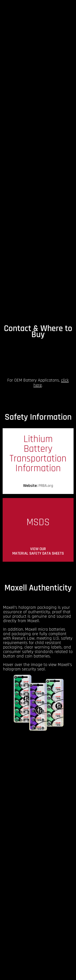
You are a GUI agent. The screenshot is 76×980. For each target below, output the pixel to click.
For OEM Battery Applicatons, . (38, 383)
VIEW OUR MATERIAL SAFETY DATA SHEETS (38, 551)
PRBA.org (46, 486)
